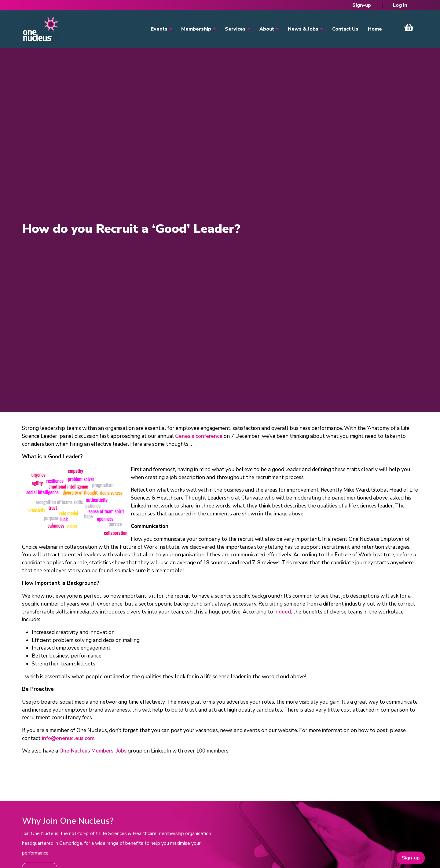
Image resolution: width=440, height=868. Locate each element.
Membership (196, 29)
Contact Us (345, 29)
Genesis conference (199, 436)
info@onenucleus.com (68, 738)
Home (375, 29)
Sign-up (362, 5)
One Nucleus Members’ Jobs (93, 751)
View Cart (409, 27)
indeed (283, 612)
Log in (400, 5)
